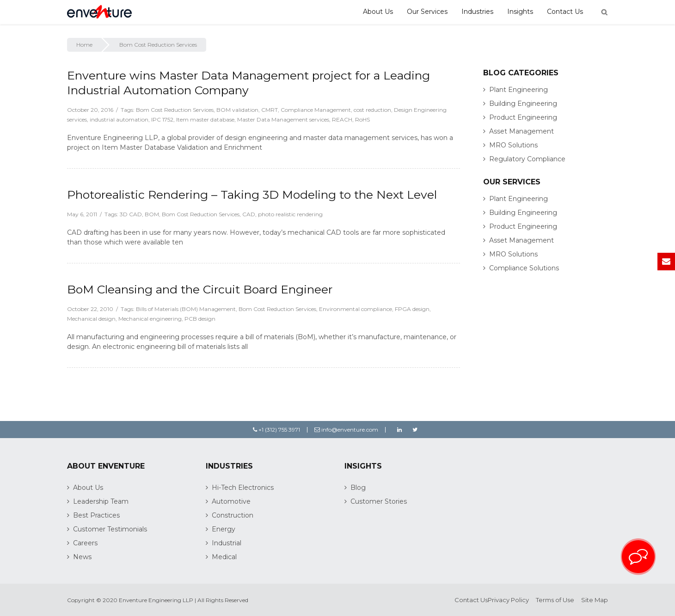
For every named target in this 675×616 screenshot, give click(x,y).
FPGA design (412, 309)
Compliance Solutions (524, 268)
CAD (249, 214)
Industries (477, 12)
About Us (378, 12)
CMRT (270, 110)
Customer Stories (379, 501)
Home (84, 45)
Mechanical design (91, 319)
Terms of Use (555, 600)
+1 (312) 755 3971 (276, 430)
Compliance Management (316, 110)
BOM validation (237, 110)
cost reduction (372, 110)
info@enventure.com (346, 430)
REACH (342, 119)
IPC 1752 (162, 119)
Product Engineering (523, 117)
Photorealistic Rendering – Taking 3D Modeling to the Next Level (252, 195)
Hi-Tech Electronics (243, 488)
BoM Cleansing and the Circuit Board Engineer (200, 289)
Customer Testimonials (110, 529)
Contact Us (565, 12)
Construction (233, 515)
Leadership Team (101, 501)
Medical (224, 557)
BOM (152, 214)
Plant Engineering (519, 90)
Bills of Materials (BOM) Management (186, 309)
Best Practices (96, 515)
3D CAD (131, 214)
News (82, 557)
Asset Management (522, 131)
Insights (520, 12)
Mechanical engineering (150, 319)
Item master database (205, 119)
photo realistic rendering (290, 214)
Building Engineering (523, 104)
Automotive (231, 501)
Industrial (227, 543)
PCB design (200, 319)
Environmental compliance (356, 309)
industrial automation (119, 119)
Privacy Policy (508, 600)
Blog (358, 488)
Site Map (595, 600)
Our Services (427, 12)
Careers (85, 543)
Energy (224, 529)
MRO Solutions (513, 145)
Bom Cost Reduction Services (175, 110)
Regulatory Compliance (527, 159)
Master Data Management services (283, 119)
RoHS (362, 119)
